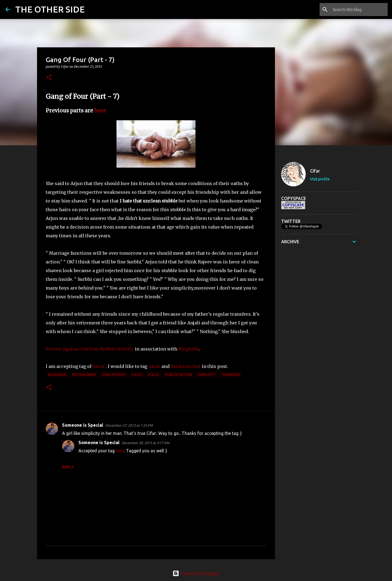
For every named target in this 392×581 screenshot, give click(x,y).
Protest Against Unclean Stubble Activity (90, 349)
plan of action (179, 375)
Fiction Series (84, 375)
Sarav (99, 366)
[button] (49, 78)
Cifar (315, 171)
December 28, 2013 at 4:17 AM (146, 443)
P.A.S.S (137, 375)
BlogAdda (189, 349)
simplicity (207, 375)
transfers (231, 375)
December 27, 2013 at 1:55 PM (129, 425)
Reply (68, 467)
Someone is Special (83, 425)
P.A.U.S (154, 375)
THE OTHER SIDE (50, 9)
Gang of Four (114, 375)
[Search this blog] (359, 10)
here (100, 111)
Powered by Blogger (196, 573)
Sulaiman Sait (186, 366)
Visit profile (320, 179)
